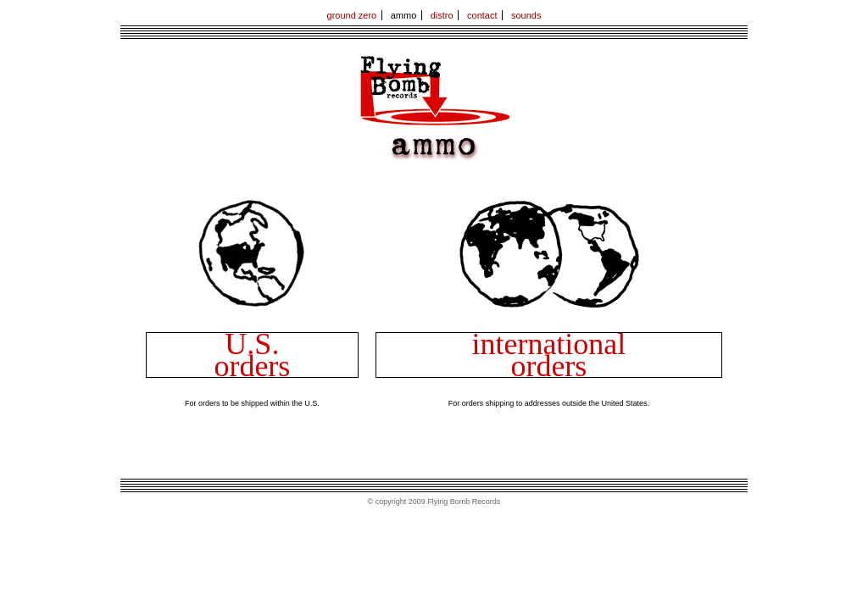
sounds (526, 15)
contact (482, 15)
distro (442, 15)
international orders (548, 355)
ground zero (352, 15)
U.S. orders (252, 355)
